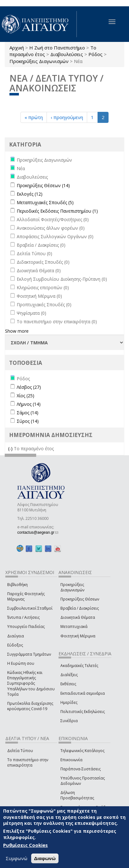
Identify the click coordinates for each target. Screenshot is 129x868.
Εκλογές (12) (30, 194)
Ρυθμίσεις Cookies (25, 845)
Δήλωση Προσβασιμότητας (77, 795)
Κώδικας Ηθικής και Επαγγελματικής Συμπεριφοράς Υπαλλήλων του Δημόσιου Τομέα (31, 683)
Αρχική (17, 48)
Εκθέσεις (68, 684)
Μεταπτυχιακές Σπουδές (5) (45, 202)
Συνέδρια (69, 721)
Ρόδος (95, 54)
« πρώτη (34, 117)
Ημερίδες (69, 702)
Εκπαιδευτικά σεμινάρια (83, 693)
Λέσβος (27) (29, 387)
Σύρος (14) (28, 421)
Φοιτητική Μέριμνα (78, 636)
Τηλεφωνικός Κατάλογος (82, 751)
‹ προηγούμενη (67, 117)
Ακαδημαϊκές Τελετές (79, 666)
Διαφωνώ (45, 858)
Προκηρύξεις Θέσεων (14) (43, 185)
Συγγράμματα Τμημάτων (29, 654)
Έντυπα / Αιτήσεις (23, 617)
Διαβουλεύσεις (67, 54)
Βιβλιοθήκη (17, 585)
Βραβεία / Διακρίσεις (80, 608)
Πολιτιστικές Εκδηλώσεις (83, 712)
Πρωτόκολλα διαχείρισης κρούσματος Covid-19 (30, 706)
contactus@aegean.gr (38, 532)
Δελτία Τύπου (20, 751)
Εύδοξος (15, 645)
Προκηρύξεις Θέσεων (80, 599)
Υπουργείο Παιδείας (26, 627)
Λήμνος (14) (29, 404)
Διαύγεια (16, 636)
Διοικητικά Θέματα (78, 617)
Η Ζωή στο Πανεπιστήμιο (57, 48)
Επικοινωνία (71, 760)
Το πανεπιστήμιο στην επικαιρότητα (28, 762)
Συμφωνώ (17, 858)
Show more (17, 331)
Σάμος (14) (28, 413)
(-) (11, 448)
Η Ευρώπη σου (21, 663)
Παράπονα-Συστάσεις (81, 769)
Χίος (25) (25, 396)
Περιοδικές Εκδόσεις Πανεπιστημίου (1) (57, 211)
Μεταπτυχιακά (74, 627)
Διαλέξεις (69, 675)
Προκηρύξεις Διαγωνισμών (39, 61)
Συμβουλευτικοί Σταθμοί (30, 608)
